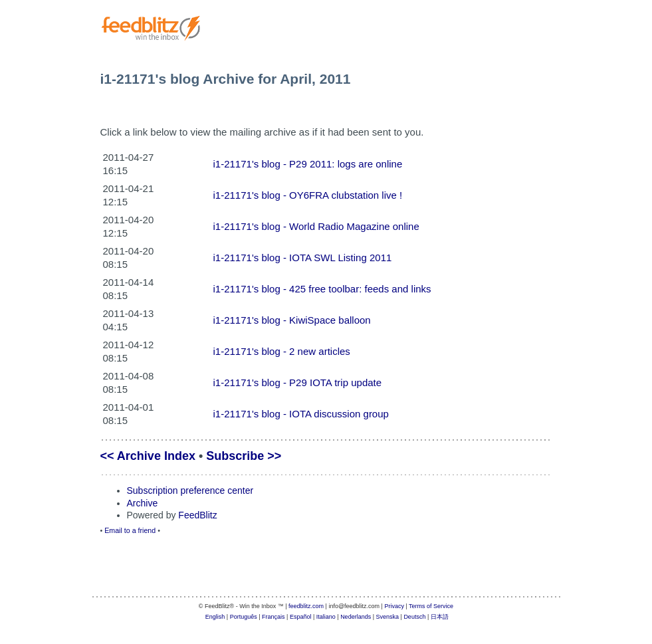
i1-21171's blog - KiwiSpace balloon (292, 320)
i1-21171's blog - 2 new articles (282, 351)
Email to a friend (130, 530)
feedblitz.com (306, 606)
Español (301, 617)
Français (273, 617)
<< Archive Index (148, 456)
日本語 (440, 617)
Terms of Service (431, 606)
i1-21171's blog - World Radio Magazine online (316, 226)
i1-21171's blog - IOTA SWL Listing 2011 (303, 258)
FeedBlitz (197, 515)
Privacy (394, 606)
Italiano (326, 617)
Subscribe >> (244, 456)
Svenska (388, 617)
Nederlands (356, 617)
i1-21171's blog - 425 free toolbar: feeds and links (322, 289)
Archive (143, 503)
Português (244, 617)
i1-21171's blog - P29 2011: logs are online (308, 164)
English (215, 617)
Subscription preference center (190, 490)
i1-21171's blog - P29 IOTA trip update (298, 382)
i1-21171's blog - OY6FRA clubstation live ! (308, 195)
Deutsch (414, 617)
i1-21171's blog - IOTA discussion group (301, 414)
